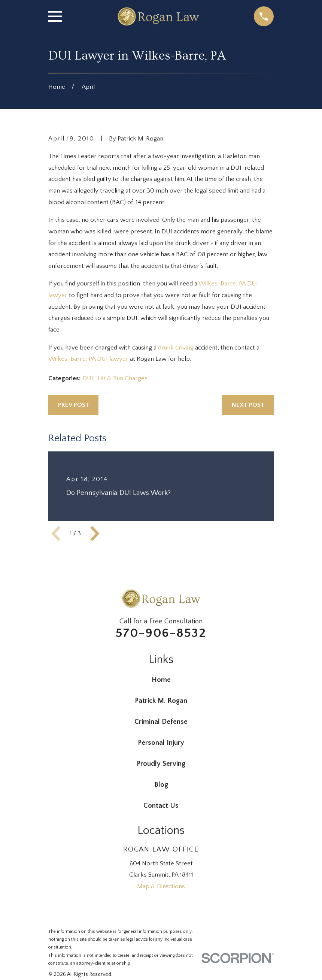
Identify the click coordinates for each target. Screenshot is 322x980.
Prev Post (74, 405)
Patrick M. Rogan (161, 701)
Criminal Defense (161, 722)
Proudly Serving (161, 764)
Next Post (248, 405)
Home (161, 680)
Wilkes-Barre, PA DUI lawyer (89, 359)
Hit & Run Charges (123, 378)
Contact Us (161, 806)
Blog (161, 785)
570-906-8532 (161, 633)
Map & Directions (161, 886)
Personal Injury (161, 743)
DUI (88, 378)
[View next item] (95, 533)
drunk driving (176, 348)
